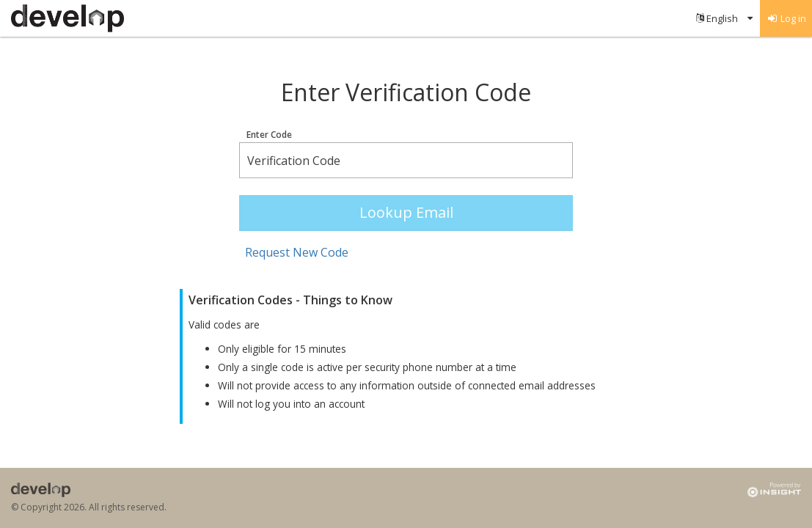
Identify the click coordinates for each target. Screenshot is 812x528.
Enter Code (269, 135)
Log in (786, 18)
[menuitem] (724, 18)
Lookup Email (406, 212)
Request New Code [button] (297, 252)
